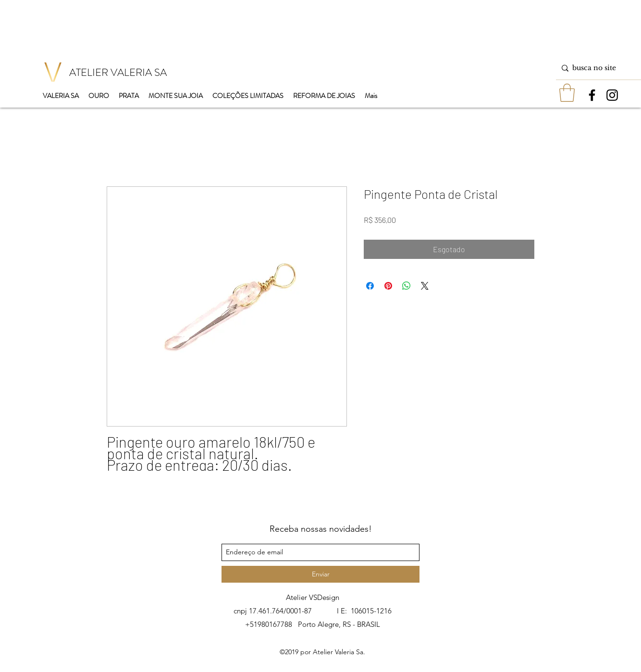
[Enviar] (320, 574)
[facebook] (592, 95)
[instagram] (612, 95)
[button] (567, 93)
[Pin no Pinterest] (388, 286)
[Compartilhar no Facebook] (370, 286)
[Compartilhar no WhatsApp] (407, 286)
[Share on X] (425, 286)
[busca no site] (597, 68)
